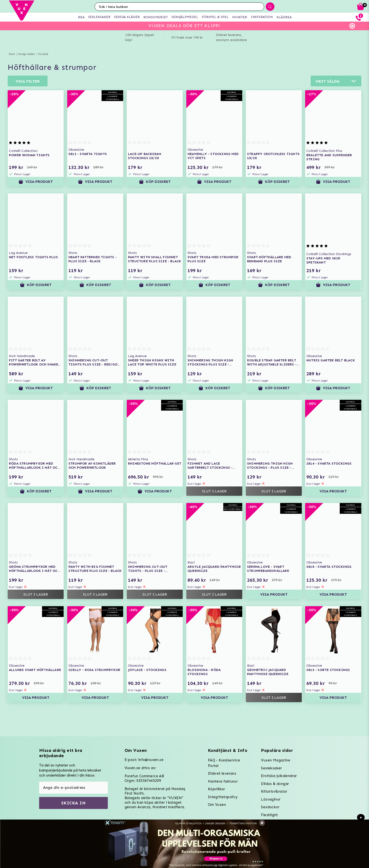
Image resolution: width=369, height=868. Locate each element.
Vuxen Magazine (276, 760)
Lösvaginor (271, 799)
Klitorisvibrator (274, 791)
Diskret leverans (222, 773)
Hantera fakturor (223, 781)
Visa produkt (36, 182)
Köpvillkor (217, 789)
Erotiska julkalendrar (279, 776)
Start (12, 54)
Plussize (43, 54)
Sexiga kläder (27, 54)
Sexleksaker (271, 768)
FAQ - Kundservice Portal (224, 763)
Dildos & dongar (275, 784)
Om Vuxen (217, 805)
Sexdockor (270, 807)
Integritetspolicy (223, 797)
